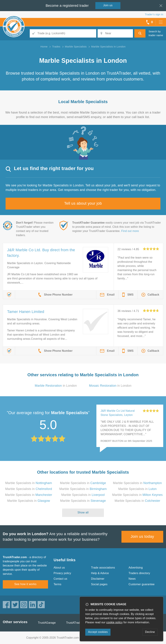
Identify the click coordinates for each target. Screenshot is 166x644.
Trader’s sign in (154, 14)
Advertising (136, 568)
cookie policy (114, 622)
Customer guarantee (142, 584)
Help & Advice (100, 573)
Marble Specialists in (29, 483)
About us (59, 568)
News (132, 579)
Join (108, 5)
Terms (58, 584)
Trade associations (103, 568)
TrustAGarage (47, 623)
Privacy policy (62, 573)
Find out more (130, 231)
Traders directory (139, 573)
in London (56, 386)
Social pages (99, 584)
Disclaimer (98, 579)
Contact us (60, 579)
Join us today (142, 536)
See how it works (25, 584)
